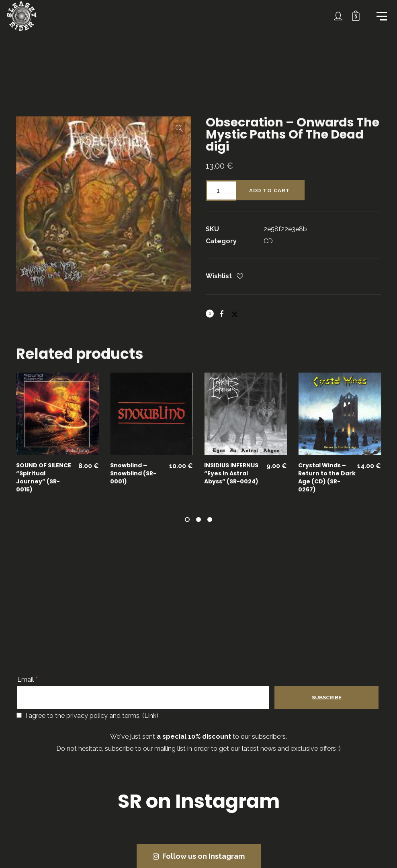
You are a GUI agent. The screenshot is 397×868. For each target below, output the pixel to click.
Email (28, 680)
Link (150, 716)
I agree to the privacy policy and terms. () (87, 716)
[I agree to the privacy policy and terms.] (19, 715)
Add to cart (270, 191)
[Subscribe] (326, 698)
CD (268, 241)
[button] (179, 128)
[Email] (143, 697)
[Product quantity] (221, 191)
